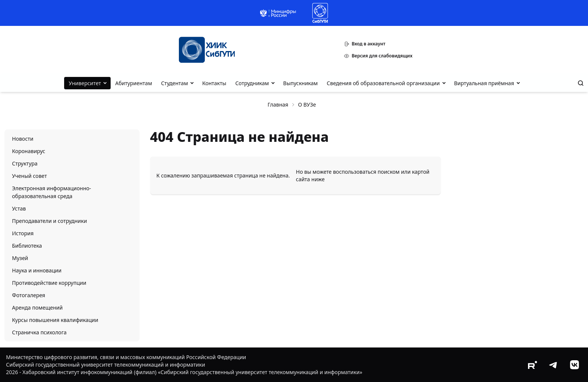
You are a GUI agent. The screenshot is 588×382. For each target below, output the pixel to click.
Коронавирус (28, 151)
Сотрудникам (252, 83)
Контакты (214, 83)
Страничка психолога (39, 332)
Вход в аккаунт (364, 44)
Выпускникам (300, 83)
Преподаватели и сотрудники (49, 221)
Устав (19, 208)
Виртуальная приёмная (484, 83)
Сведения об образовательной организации (383, 83)
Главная (278, 105)
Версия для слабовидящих (378, 56)
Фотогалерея (28, 295)
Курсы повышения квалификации (55, 320)
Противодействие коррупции (49, 283)
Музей (20, 258)
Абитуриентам (133, 83)
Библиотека (27, 246)
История (23, 233)
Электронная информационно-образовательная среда (52, 192)
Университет (85, 83)
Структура (25, 163)
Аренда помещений (37, 308)
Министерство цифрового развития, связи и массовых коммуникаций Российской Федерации (126, 357)
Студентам (174, 83)
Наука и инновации (37, 270)
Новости (23, 139)
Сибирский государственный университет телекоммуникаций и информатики (106, 365)
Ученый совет (29, 176)
